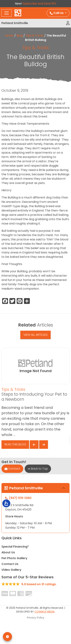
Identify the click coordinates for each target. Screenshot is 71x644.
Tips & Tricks (35, 36)
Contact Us (10, 564)
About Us (8, 552)
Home (9, 36)
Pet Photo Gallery (14, 558)
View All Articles (35, 335)
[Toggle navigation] (7, 13)
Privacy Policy (36, 618)
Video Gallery (11, 570)
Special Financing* (15, 547)
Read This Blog (15, 444)
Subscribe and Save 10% (39, 4)
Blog (20, 36)
